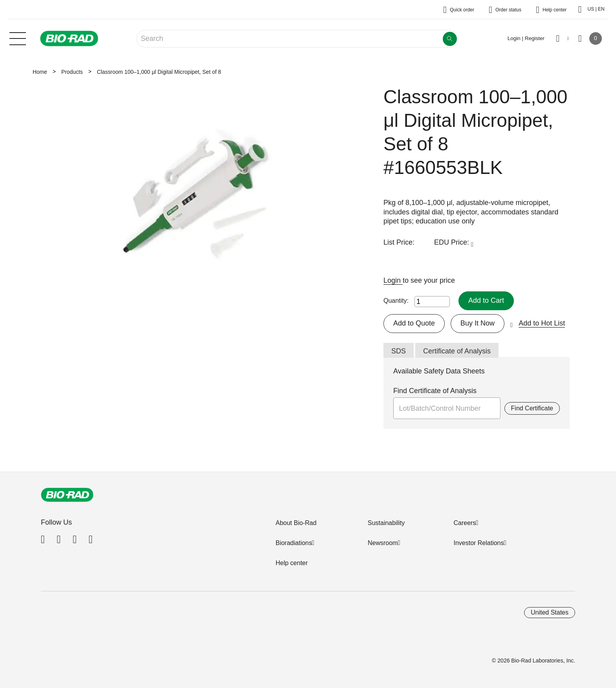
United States (550, 612)
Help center (291, 563)
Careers (465, 523)
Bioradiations (294, 543)
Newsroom (383, 543)
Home (40, 72)
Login (393, 280)
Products (72, 72)
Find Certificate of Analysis (435, 391)
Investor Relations (478, 543)
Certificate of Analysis (457, 351)
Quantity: (396, 301)
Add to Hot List (542, 323)
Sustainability (386, 523)
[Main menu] (18, 38)
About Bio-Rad (296, 523)
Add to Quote (414, 323)
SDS (399, 351)
